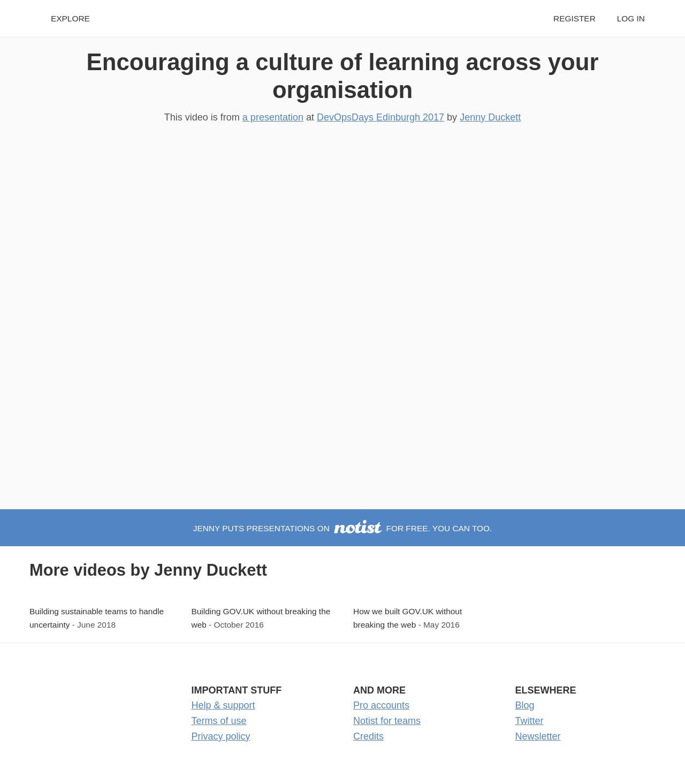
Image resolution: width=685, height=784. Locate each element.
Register (574, 18)
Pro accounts (381, 705)
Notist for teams (387, 721)
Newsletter (538, 736)
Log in (631, 18)
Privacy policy (221, 736)
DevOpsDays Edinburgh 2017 (380, 117)
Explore (70, 18)
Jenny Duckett (490, 117)
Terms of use (219, 721)
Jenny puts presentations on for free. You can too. (343, 528)
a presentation (273, 117)
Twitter (530, 721)
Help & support (223, 705)
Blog (525, 705)
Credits (368, 736)
